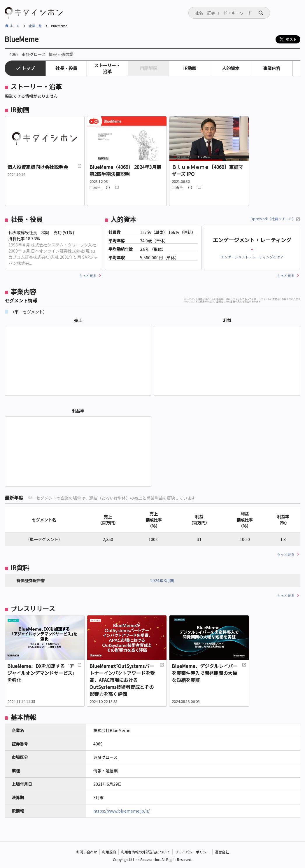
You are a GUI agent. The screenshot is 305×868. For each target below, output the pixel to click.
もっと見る (88, 275)
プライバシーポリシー (192, 852)
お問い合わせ (87, 852)
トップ (28, 68)
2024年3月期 (162, 580)
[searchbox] (231, 13)
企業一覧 (35, 26)
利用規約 (109, 852)
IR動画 (190, 68)
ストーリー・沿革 (107, 68)
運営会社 (222, 852)
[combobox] (229, 13)
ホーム (15, 26)
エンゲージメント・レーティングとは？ (252, 257)
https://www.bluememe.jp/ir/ (121, 811)
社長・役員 (66, 68)
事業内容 (272, 68)
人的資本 (231, 68)
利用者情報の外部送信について (146, 852)
